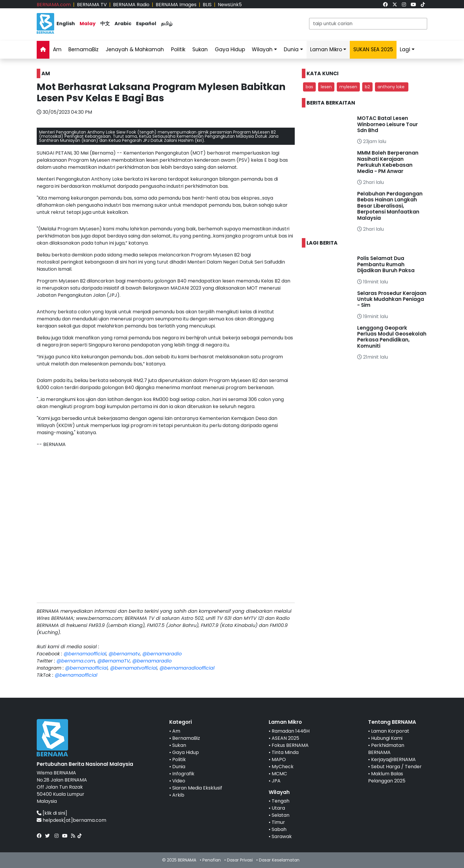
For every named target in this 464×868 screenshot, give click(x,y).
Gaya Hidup (230, 49)
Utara (278, 808)
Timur (278, 822)
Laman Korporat (390, 731)
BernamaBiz (83, 49)
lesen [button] (326, 87)
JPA (276, 781)
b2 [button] (367, 87)
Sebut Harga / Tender (396, 767)
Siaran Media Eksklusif (197, 788)
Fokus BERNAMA (290, 745)
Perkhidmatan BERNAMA (386, 749)
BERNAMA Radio (131, 5)
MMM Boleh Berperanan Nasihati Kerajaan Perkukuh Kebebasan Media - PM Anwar (388, 162)
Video (179, 781)
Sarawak (282, 836)
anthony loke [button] (392, 87)
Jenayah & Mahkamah (135, 49)
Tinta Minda (285, 752)
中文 (105, 24)
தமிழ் (167, 24)
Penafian (212, 860)
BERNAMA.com (54, 5)
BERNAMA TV (92, 5)
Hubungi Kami (387, 738)
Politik (178, 49)
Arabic (123, 24)
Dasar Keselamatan (279, 860)
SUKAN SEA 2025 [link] (373, 49)
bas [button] (309, 87)
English (66, 24)
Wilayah (262, 49)
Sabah (279, 829)
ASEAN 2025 (285, 738)
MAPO (279, 759)
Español (146, 24)
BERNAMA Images (176, 5)
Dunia (291, 49)
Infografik (183, 774)
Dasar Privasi (240, 860)
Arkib (178, 795)
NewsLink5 (230, 5)
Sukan (200, 49)
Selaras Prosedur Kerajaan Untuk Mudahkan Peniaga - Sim (392, 299)
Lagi (405, 49)
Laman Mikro (326, 49)
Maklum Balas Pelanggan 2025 (387, 777)
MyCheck (283, 767)
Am (57, 49)
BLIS (207, 5)
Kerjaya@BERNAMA (393, 759)
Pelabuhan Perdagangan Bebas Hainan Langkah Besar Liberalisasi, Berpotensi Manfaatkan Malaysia (390, 206)
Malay (88, 24)
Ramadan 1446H (291, 731)
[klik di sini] (55, 813)
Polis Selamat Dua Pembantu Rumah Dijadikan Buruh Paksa (386, 264)
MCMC (279, 774)
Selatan (281, 815)
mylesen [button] (348, 87)
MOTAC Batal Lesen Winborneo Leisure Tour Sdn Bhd (388, 124)
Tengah (281, 801)
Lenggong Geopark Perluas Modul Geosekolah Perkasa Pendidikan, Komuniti (392, 337)
